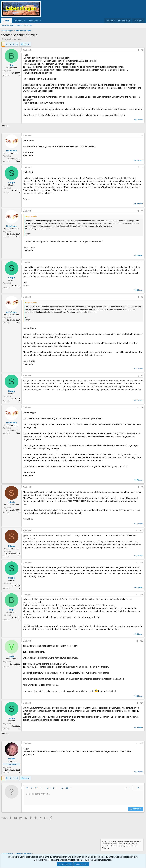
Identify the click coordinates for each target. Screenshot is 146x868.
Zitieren (140, 120)
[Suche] (138, 21)
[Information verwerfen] (141, 842)
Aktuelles (18, 21)
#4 (142, 211)
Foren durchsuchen (24, 25)
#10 (142, 531)
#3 (142, 167)
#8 (142, 408)
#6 (142, 297)
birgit (6, 39)
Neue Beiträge (7, 25)
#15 (142, 744)
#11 (142, 563)
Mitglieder (33, 21)
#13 (142, 641)
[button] (25, 21)
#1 (142, 50)
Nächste (24, 44)
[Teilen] (138, 50)
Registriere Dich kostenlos (112, 844)
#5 (142, 262)
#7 (142, 376)
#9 (142, 487)
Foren (7, 21)
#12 (142, 594)
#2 (142, 136)
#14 (142, 703)
